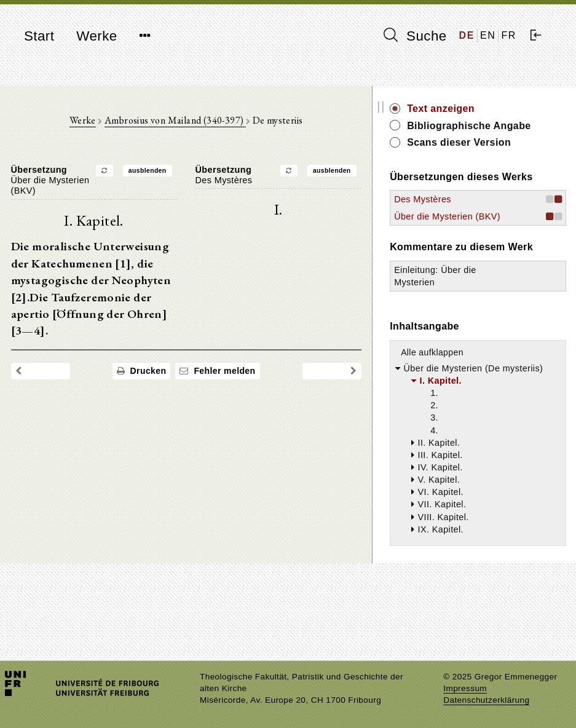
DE (467, 35)
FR (509, 35)
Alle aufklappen (492, 419)
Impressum (465, 688)
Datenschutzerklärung (486, 700)
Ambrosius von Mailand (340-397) (205, 123)
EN (488, 35)
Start (39, 36)
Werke (97, 36)
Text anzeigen (501, 109)
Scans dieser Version (499, 163)
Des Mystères (483, 240)
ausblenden (178, 174)
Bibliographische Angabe (509, 133)
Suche (415, 36)
